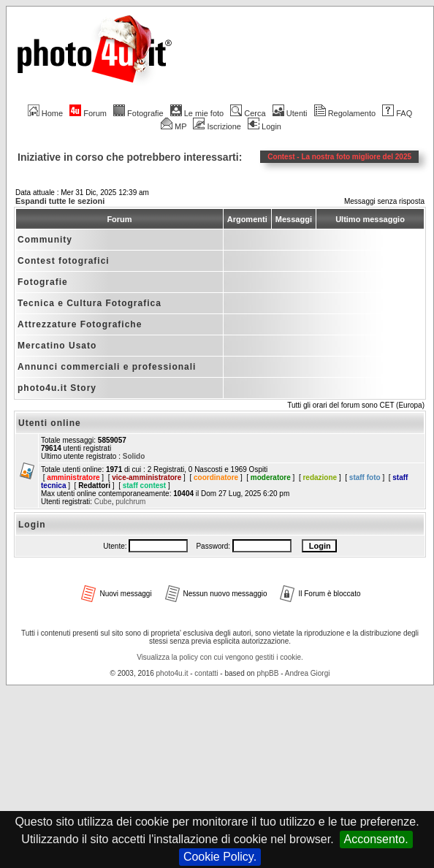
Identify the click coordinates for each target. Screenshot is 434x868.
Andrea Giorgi (308, 673)
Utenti (290, 113)
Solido (134, 456)
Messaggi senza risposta (384, 201)
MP (174, 126)
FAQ (397, 113)
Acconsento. (376, 839)
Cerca (248, 113)
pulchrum (130, 502)
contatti (206, 673)
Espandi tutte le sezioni (60, 201)
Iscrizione (217, 126)
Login (264, 126)
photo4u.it (172, 673)
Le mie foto (197, 113)
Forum (88, 113)
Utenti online (50, 423)
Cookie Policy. (220, 857)
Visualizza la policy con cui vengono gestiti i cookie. (220, 657)
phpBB (267, 673)
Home (45, 113)
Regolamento (345, 113)
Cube (103, 502)
